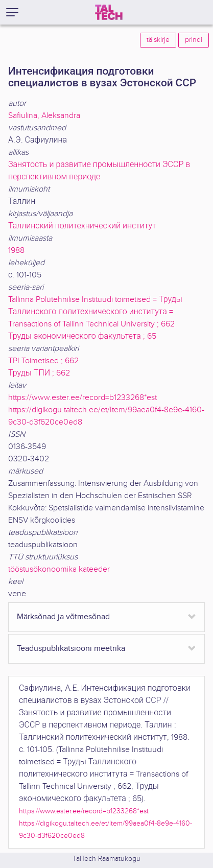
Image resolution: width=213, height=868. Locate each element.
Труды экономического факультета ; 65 (82, 336)
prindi (194, 40)
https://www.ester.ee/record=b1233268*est (82, 398)
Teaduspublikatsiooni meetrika (71, 649)
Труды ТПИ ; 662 (39, 373)
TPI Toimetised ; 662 (43, 361)
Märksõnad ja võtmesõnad (63, 617)
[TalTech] (109, 12)
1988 (16, 251)
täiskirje (158, 40)
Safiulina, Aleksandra (44, 116)
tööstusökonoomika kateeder (59, 569)
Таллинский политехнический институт (82, 226)
